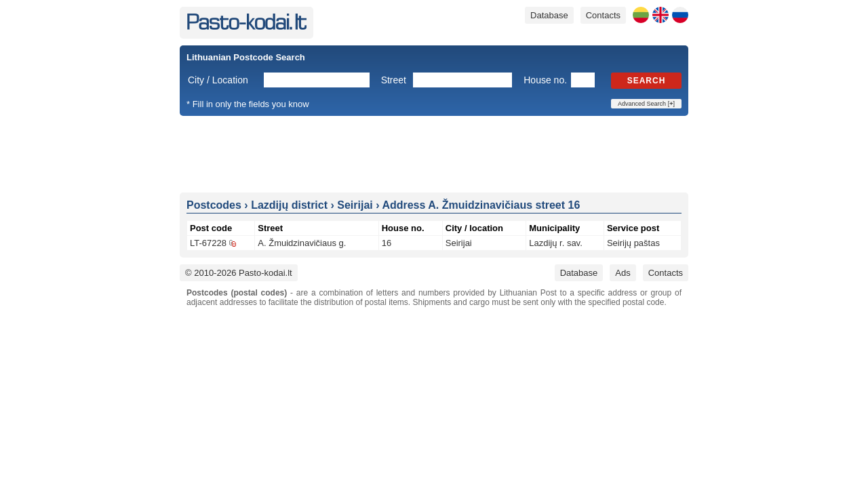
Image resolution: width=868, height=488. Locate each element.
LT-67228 (208, 243)
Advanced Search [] (646, 104)
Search (647, 81)
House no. (545, 80)
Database (549, 15)
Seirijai (459, 243)
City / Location (218, 80)
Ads (623, 273)
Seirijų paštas (633, 243)
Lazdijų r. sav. (556, 243)
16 (387, 243)
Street (394, 80)
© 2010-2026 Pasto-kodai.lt (239, 273)
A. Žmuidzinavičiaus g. (302, 243)
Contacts (603, 15)
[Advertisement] (434, 153)
